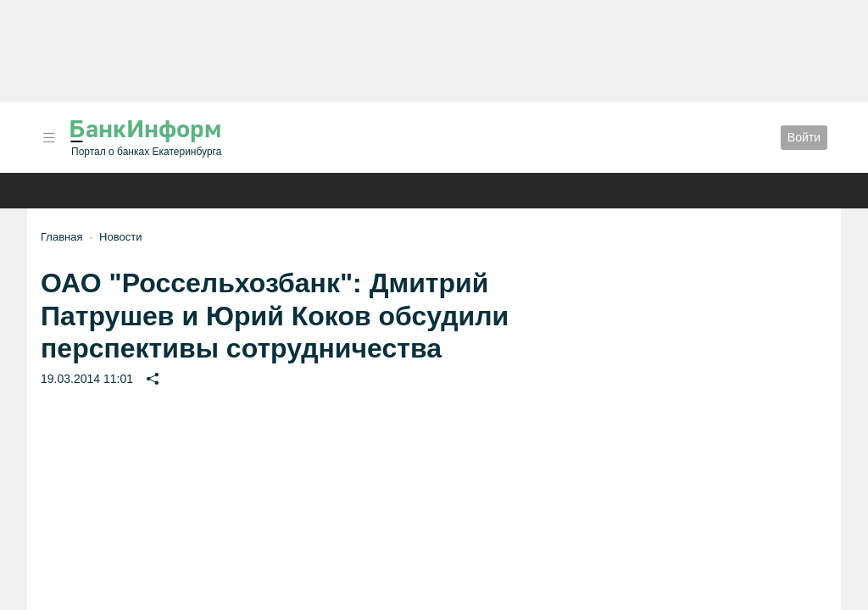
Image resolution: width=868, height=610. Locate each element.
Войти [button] (804, 137)
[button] (49, 138)
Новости (120, 237)
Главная (61, 237)
